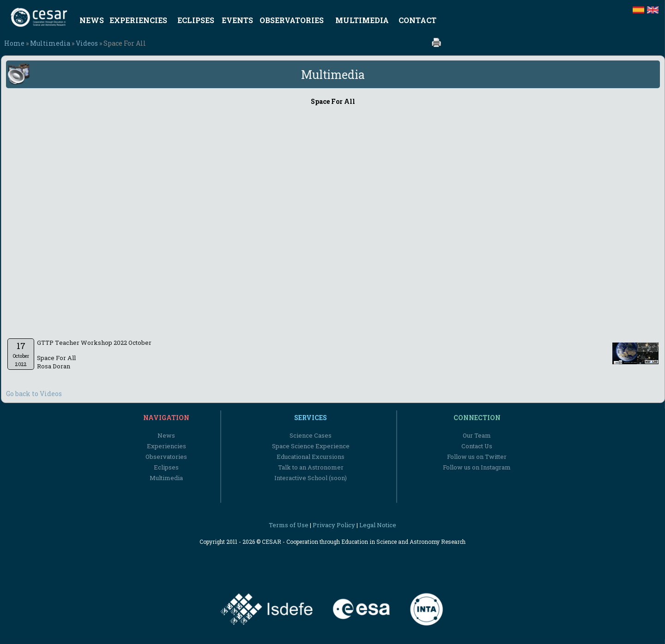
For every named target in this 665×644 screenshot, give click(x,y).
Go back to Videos (34, 394)
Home (14, 43)
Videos (87, 43)
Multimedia (50, 43)
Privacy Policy (334, 525)
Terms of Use (289, 525)
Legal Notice (378, 525)
